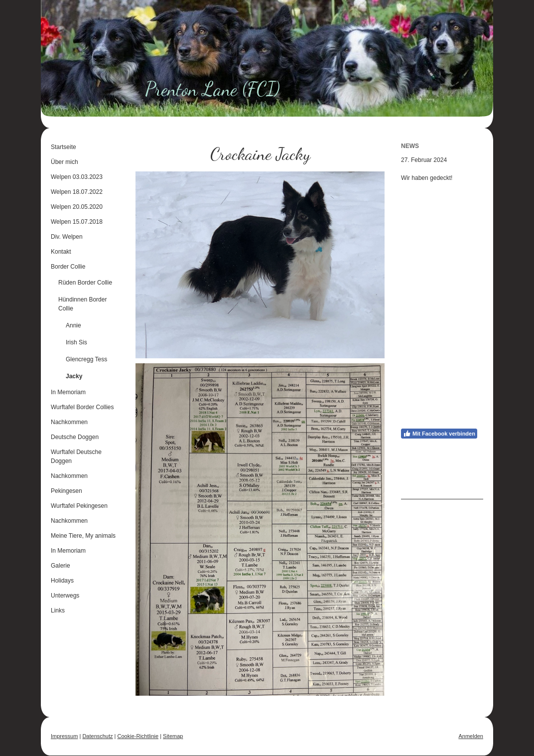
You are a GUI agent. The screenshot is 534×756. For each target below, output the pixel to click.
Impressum (64, 736)
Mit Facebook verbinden (439, 434)
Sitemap (173, 736)
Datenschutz (97, 736)
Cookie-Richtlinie (138, 736)
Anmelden (471, 736)
